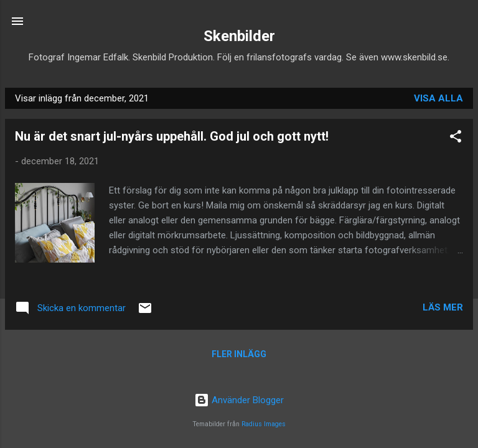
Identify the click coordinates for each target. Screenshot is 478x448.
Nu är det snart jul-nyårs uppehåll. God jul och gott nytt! (172, 136)
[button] (456, 138)
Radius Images (264, 424)
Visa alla (438, 98)
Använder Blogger (239, 400)
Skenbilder (239, 36)
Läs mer (443, 307)
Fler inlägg (239, 354)
